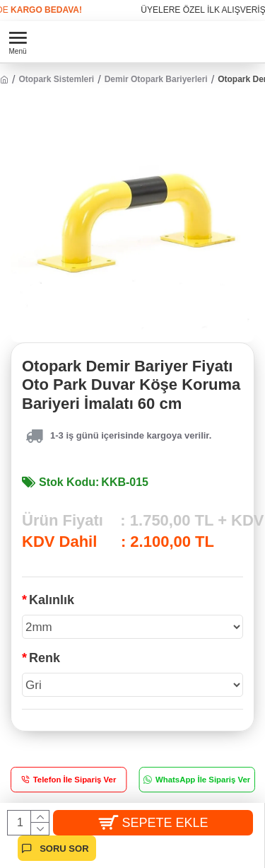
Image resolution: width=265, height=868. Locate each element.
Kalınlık (52, 600)
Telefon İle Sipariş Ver (75, 780)
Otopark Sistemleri (56, 79)
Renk (45, 658)
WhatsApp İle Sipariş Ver (202, 780)
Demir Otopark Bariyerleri (156, 79)
